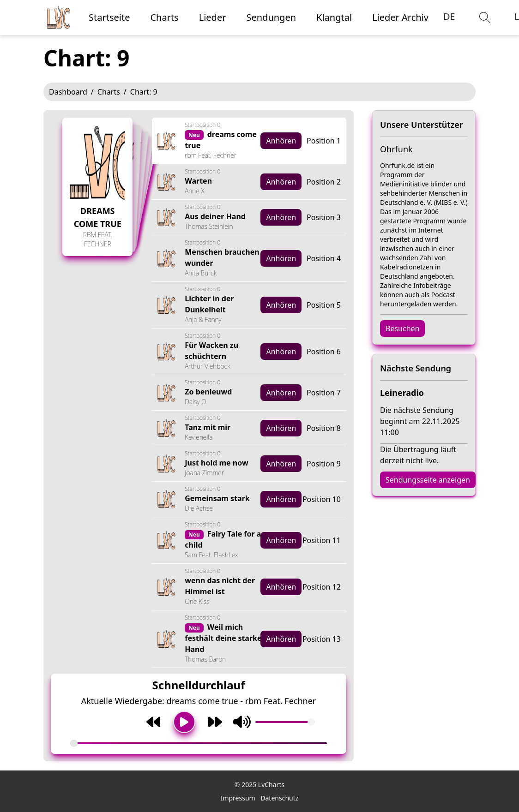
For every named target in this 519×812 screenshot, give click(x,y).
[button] (485, 18)
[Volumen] (285, 722)
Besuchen (402, 328)
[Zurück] (153, 722)
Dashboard (68, 92)
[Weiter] (215, 722)
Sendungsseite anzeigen (428, 480)
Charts (109, 92)
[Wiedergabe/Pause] (184, 722)
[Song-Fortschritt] (199, 743)
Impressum (238, 798)
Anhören (281, 141)
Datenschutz (279, 798)
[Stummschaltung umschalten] (242, 722)
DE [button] (449, 16)
